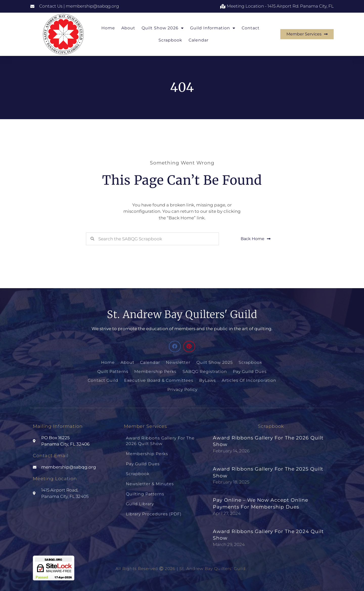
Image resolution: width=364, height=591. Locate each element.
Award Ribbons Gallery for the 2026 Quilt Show (160, 439)
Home (108, 28)
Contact (251, 28)
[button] (175, 346)
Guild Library (140, 499)
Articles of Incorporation (249, 380)
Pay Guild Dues (249, 371)
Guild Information (213, 28)
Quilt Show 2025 (214, 362)
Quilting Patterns (145, 490)
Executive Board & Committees (159, 380)
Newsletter (178, 362)
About (128, 28)
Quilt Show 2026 (163, 28)
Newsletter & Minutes (150, 480)
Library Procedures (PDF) (154, 508)
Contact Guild (104, 380)
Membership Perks (156, 371)
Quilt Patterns (113, 371)
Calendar (199, 40)
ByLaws (208, 380)
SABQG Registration (204, 371)
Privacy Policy (182, 388)
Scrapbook (170, 40)
